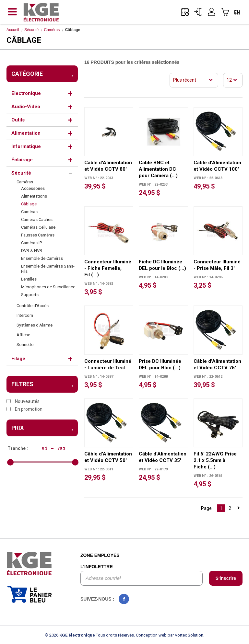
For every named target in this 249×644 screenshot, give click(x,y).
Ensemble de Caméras (42, 258)
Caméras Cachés (37, 219)
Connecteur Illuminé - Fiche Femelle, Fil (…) (108, 268)
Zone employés (100, 555)
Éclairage (22, 160)
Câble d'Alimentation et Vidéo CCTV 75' (217, 364)
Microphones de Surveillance (48, 287)
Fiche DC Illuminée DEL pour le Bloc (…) (162, 265)
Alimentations (34, 196)
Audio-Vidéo (26, 107)
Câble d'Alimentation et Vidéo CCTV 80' (108, 166)
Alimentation (26, 133)
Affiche (23, 335)
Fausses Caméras (38, 235)
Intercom (25, 315)
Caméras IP (31, 243)
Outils (18, 120)
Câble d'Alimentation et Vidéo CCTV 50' (108, 457)
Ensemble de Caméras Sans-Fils (48, 269)
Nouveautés (23, 401)
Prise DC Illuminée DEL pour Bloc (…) (160, 364)
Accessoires (33, 188)
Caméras (52, 30)
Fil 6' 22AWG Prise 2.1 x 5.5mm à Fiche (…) (215, 460)
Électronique (26, 93)
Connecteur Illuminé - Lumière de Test (108, 364)
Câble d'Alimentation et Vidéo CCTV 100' (217, 166)
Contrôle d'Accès (33, 306)
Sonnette (25, 345)
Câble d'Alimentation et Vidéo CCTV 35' (163, 457)
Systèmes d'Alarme (35, 325)
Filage (18, 359)
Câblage (29, 204)
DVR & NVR (32, 251)
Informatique (26, 146)
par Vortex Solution (185, 635)
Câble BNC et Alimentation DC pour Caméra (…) (158, 169)
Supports (30, 295)
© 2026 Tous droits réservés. (90, 635)
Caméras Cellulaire (38, 227)
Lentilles (29, 279)
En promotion (24, 409)
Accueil (13, 30)
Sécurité (31, 30)
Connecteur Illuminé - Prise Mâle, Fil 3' (217, 265)
